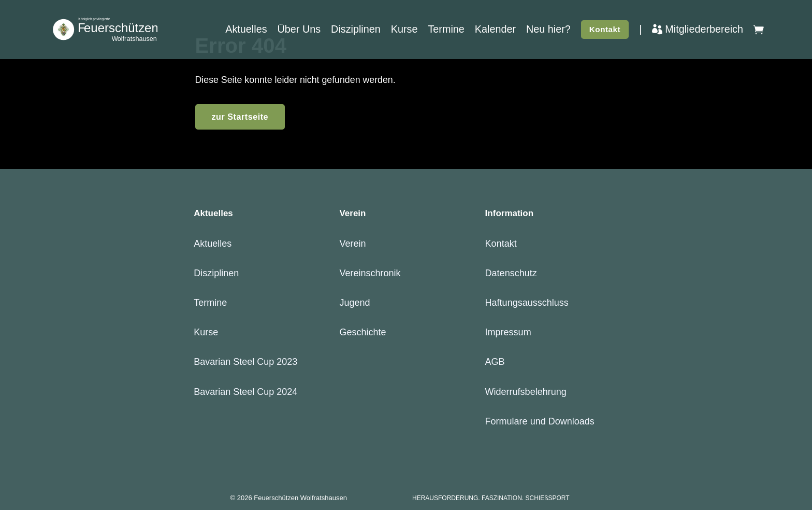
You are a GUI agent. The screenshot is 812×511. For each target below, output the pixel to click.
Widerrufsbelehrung (526, 392)
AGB (495, 363)
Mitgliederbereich (698, 31)
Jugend (354, 304)
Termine (446, 31)
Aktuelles (246, 31)
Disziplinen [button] (356, 31)
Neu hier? (548, 31)
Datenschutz (511, 274)
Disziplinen (216, 274)
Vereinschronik (370, 274)
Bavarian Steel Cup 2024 (245, 392)
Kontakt (605, 31)
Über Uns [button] (299, 31)
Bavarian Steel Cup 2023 (245, 363)
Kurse (404, 31)
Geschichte (363, 333)
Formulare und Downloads (540, 422)
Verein (352, 244)
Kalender (495, 31)
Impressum (508, 333)
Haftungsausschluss (527, 304)
